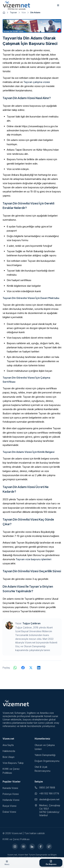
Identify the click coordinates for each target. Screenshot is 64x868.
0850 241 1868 (45, 787)
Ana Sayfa (8, 745)
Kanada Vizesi (10, 788)
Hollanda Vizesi (11, 800)
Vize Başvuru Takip (13, 763)
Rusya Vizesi (10, 806)
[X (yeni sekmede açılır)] (49, 847)
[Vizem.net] (16, 703)
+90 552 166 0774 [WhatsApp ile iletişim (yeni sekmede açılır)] (47, 793)
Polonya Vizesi (11, 794)
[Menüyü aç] (7, 863)
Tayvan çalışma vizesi (37, 82)
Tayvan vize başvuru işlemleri (34, 559)
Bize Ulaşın (9, 757)
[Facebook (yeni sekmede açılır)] (41, 847)
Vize (24, 12)
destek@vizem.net (47, 799)
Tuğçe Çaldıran (32, 623)
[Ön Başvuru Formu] (51, 863)
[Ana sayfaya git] (4, 13)
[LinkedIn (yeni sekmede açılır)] (32, 847)
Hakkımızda (9, 751)
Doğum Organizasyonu (47, 761)
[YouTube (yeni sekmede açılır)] (23, 847)
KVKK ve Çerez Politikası (16, 839)
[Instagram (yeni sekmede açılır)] (15, 847)
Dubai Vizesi (9, 812)
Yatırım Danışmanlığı (45, 755)
